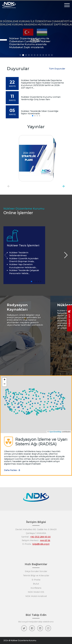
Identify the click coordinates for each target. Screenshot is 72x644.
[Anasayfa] (9, 5)
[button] (34, 410)
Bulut (36, 584)
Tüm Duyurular (57, 69)
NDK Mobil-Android (36, 596)
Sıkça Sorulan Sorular (36, 571)
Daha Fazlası (12, 470)
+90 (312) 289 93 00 (40, 537)
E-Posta (36, 580)
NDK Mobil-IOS (36, 592)
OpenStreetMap (55, 432)
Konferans (36, 588)
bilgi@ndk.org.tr (41, 544)
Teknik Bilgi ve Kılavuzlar (36, 576)
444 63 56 (45, 540)
